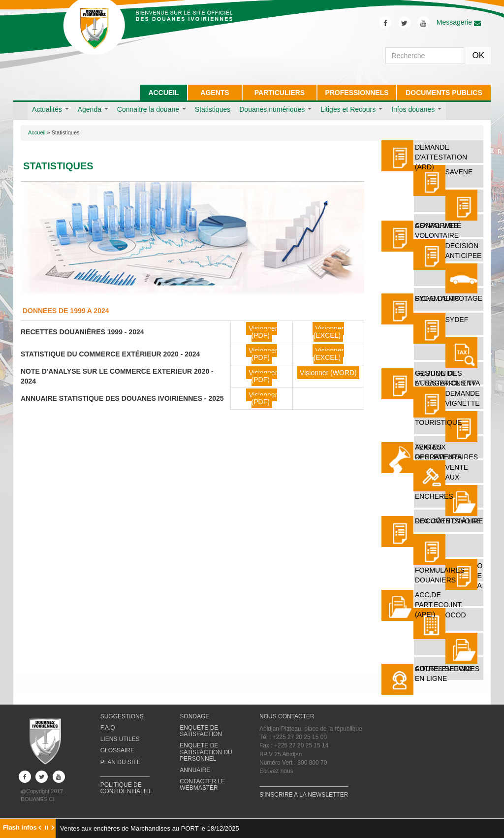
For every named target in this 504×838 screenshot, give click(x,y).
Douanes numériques (275, 109)
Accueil (37, 132)
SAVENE (459, 172)
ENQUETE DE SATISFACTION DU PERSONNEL (206, 752)
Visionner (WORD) (328, 373)
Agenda (93, 109)
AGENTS (215, 93)
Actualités (50, 109)
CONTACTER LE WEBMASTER (202, 785)
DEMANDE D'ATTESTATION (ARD (441, 157)
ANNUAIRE (195, 770)
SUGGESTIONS (122, 716)
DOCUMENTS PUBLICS (444, 93)
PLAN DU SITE (121, 762)
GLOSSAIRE (117, 750)
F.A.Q (108, 728)
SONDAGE (194, 716)
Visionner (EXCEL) (329, 332)
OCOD (456, 615)
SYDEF (457, 320)
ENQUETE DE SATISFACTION (201, 731)
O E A (480, 576)
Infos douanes (416, 109)
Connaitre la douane (152, 109)
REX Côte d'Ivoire (448, 521)
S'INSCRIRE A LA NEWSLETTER (304, 795)
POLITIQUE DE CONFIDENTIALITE (127, 788)
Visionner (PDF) (263, 332)
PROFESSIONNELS (357, 93)
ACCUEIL (163, 93)
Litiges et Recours (351, 109)
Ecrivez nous (276, 771)
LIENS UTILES (120, 739)
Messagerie (459, 22)
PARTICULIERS (280, 93)
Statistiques (213, 109)
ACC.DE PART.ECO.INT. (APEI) (439, 605)
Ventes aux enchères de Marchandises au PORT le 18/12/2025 (150, 828)
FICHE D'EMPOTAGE (449, 298)
